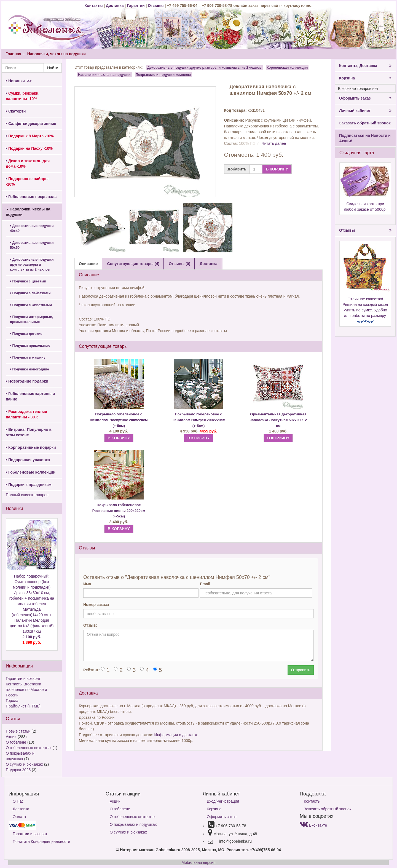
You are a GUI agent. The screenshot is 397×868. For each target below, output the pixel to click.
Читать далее (274, 143)
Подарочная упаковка (28, 460)
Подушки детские (26, 334)
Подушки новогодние (29, 369)
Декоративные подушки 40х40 (32, 228)
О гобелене (16, 742)
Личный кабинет (365, 111)
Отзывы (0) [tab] (179, 264)
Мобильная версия (198, 862)
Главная (13, 54)
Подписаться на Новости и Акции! (365, 138)
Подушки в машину (28, 357)
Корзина (365, 78)
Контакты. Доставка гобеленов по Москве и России (26, 690)
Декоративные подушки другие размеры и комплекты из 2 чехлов (32, 265)
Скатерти (16, 111)
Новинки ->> (19, 81)
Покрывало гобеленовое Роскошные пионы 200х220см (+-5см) (119, 511)
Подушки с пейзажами (30, 293)
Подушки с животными (31, 305)
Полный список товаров (27, 495)
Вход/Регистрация (223, 801)
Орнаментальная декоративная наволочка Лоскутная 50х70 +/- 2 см (278, 420)
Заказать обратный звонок (365, 123)
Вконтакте (313, 825)
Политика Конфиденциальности (41, 842)
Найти (53, 68)
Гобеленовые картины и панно (30, 396)
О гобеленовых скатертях (29, 748)
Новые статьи (18, 731)
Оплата (19, 817)
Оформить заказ (365, 98)
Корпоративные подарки (31, 447)
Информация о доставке (176, 735)
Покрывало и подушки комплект (164, 74)
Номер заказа (96, 605)
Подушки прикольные (30, 346)
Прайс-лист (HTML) (23, 706)
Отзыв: (90, 625)
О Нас (18, 801)
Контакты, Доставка (365, 66)
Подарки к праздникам (29, 485)
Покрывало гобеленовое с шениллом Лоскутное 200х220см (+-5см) (119, 420)
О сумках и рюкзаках (24, 764)
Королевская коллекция (287, 68)
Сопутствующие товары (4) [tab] (133, 264)
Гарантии (136, 6)
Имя (87, 584)
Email (205, 584)
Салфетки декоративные (31, 124)
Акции (11, 737)
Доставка (115, 6)
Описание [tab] (88, 264)
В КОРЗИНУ (277, 169)
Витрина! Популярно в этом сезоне (29, 432)
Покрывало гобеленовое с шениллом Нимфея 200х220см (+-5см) (198, 420)
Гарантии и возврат (23, 679)
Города (12, 701)
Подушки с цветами (28, 281)
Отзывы (156, 6)
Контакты (94, 6)
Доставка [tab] (208, 264)
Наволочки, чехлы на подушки (57, 54)
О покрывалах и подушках (133, 824)
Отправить (301, 670)
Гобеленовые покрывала (31, 197)
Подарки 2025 (18, 770)
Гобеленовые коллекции (31, 472)
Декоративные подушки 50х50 (32, 245)
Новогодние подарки (27, 381)
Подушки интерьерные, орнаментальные (31, 319)
